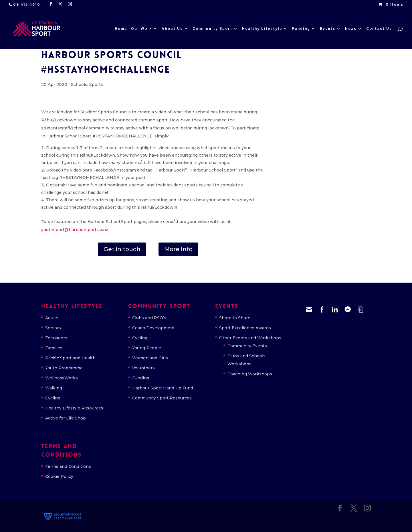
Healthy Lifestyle (262, 29)
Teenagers (56, 338)
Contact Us (379, 29)
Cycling (53, 398)
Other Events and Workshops (250, 338)
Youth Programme (64, 368)
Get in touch (122, 249)
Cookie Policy (59, 476)
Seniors (53, 328)
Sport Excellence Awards (245, 328)
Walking (54, 388)
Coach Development (153, 328)
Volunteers (143, 368)
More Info (178, 249)
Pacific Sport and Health (70, 358)
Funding (301, 29)
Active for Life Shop (66, 418)
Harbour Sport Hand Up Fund (163, 388)
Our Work (141, 29)
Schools (79, 84)
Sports (96, 84)
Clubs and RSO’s (149, 318)
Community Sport (212, 29)
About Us (172, 29)
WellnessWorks (62, 378)
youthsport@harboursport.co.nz (75, 230)
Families (54, 348)
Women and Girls (150, 358)
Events (328, 29)
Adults (52, 318)
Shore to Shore (235, 318)
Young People (147, 348)
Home (121, 29)
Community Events (247, 346)
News (351, 29)
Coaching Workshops (250, 374)
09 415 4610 (27, 4)
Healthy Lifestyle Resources (74, 408)
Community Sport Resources (162, 398)
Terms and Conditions (68, 466)
